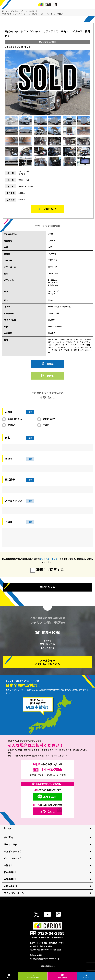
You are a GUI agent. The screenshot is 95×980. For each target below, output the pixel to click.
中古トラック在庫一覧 (29, 11)
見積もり (12, 425)
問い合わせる (47, 587)
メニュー (86, 976)
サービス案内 (13, 11)
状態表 (50, 376)
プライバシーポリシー (50, 559)
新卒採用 (10, 872)
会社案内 (8, 837)
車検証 (50, 364)
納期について (49, 419)
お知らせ (8, 865)
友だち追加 (49, 796)
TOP (4, 11)
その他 (46, 425)
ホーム (9, 976)
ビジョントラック (13, 858)
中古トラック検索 (33, 976)
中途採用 (10, 879)
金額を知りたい (15, 419)
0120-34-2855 (51, 633)
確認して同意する (50, 570)
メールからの (47, 662)
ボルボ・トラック (13, 851)
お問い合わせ (62, 976)
